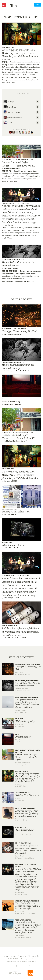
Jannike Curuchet (12, 112)
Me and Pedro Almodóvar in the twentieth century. (18, 264)
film (13, 47)
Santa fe (6, 171)
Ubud (4, 228)
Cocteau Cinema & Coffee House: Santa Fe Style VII (19, 164)
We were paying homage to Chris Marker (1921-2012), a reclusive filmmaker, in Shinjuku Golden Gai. (20, 53)
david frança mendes (13, 117)
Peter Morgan (8, 225)
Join (38, 5)
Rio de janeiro (10, 271)
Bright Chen (10, 107)
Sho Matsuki (10, 122)
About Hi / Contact (10, 956)
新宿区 (5, 62)
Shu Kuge (7, 59)
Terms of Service (34, 956)
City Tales (6, 47)
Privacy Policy (22, 956)
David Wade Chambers (12, 168)
